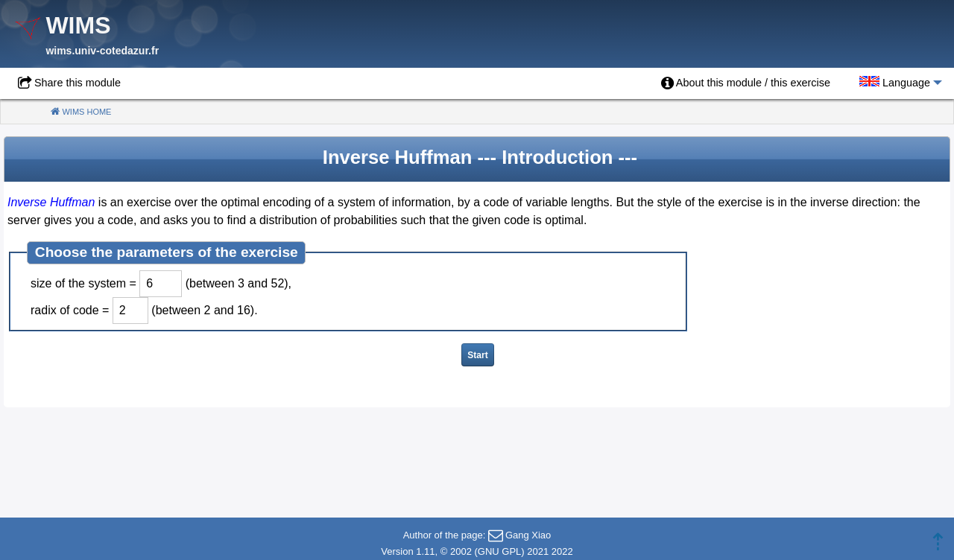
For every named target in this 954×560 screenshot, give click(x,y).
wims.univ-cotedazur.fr (102, 51)
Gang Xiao (528, 535)
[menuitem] (746, 83)
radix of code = (70, 310)
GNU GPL (500, 551)
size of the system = (83, 283)
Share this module (78, 83)
